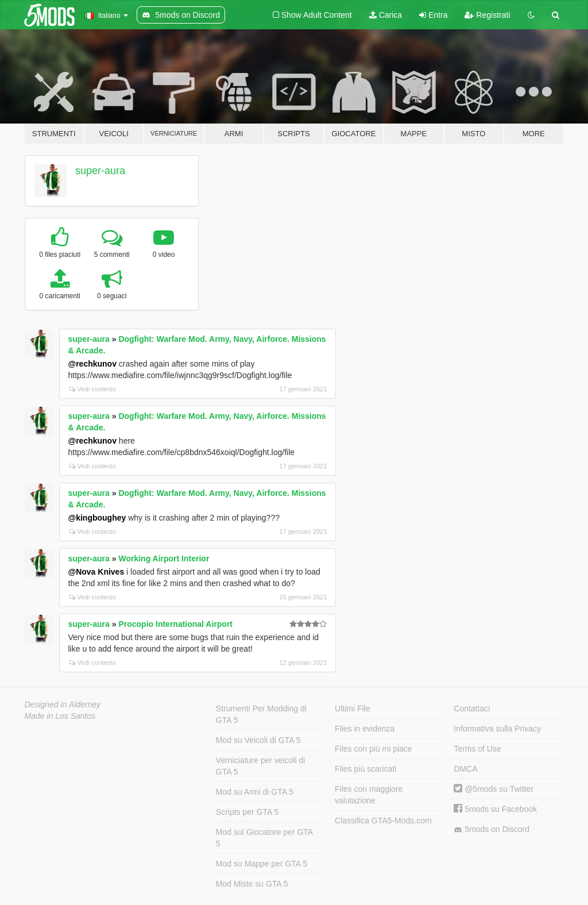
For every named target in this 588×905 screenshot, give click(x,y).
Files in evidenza (365, 729)
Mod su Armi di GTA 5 (255, 792)
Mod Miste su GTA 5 (252, 884)
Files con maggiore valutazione (369, 795)
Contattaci (472, 708)
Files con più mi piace (374, 749)
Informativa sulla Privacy (497, 729)
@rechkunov (92, 364)
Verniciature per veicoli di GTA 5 (261, 766)
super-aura (100, 171)
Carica (386, 15)
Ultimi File (352, 708)
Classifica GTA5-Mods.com (383, 821)
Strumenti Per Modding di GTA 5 (261, 714)
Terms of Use (477, 749)
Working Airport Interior (164, 559)
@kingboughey (97, 518)
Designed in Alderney (63, 704)
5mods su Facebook (495, 809)
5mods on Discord (492, 829)
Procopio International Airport (175, 624)
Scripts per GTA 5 (247, 812)
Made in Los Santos (60, 716)
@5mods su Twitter (494, 789)
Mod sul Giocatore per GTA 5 (264, 838)
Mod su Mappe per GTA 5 (262, 864)
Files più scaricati (365, 769)
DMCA (465, 769)
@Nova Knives (96, 572)
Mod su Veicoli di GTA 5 (258, 740)
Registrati (487, 15)
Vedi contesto (92, 389)
